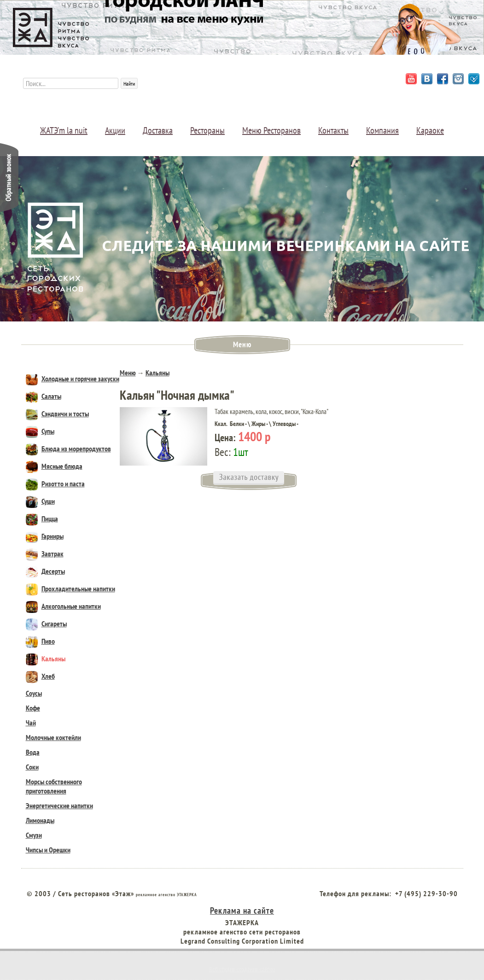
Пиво (40, 641)
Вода (33, 752)
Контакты (333, 130)
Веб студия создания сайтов (242, 969)
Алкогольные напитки (63, 606)
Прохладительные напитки (70, 589)
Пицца (42, 519)
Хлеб (40, 676)
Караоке (430, 130)
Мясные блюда (54, 466)
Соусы (34, 693)
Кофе (33, 708)
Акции (115, 130)
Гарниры (45, 536)
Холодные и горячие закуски (73, 379)
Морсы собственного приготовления (54, 786)
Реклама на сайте (242, 910)
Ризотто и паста (55, 484)
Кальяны (46, 659)
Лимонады (40, 820)
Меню (128, 373)
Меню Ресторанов (271, 130)
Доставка (158, 130)
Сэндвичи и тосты (57, 414)
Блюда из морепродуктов (68, 449)
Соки (32, 767)
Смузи (34, 835)
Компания (382, 130)
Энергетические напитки (59, 805)
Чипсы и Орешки (48, 850)
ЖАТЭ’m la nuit (64, 130)
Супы (40, 431)
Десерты (45, 571)
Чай (31, 723)
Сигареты (46, 624)
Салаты (44, 396)
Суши (40, 501)
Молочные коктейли (53, 737)
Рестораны (207, 130)
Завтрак (45, 554)
